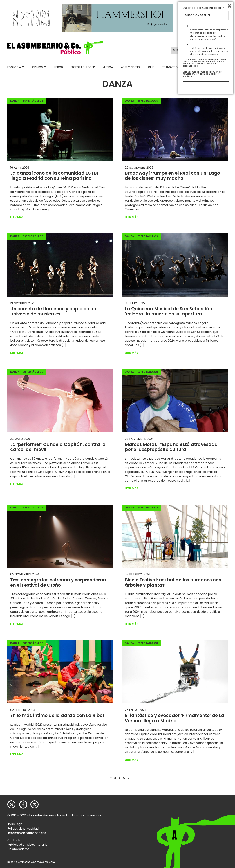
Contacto (14, 840)
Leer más (17, 217)
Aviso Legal (15, 824)
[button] (55, 47)
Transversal (171, 67)
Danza (15, 101)
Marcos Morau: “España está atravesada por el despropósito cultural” (171, 447)
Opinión (38, 67)
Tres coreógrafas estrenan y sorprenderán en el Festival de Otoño (58, 582)
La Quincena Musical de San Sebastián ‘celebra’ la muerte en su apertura (169, 311)
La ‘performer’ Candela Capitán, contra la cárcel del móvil (58, 447)
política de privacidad (214, 823)
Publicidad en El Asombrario (27, 845)
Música (108, 67)
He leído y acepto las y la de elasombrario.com (209, 823)
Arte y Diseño (130, 67)
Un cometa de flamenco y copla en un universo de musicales (53, 311)
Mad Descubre (198, 67)
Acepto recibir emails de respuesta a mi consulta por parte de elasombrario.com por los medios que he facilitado (209, 807)
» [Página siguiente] (128, 778)
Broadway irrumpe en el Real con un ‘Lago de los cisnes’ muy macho (172, 176)
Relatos (222, 67)
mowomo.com (46, 862)
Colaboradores (18, 849)
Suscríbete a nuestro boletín (203, 780)
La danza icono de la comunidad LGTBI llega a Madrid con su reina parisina (54, 176)
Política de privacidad (23, 829)
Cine (151, 67)
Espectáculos (81, 67)
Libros (58, 67)
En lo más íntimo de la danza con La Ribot (57, 715)
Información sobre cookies (27, 833)
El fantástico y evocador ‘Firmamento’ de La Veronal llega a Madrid (175, 718)
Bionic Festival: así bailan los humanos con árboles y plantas (173, 582)
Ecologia (14, 67)
